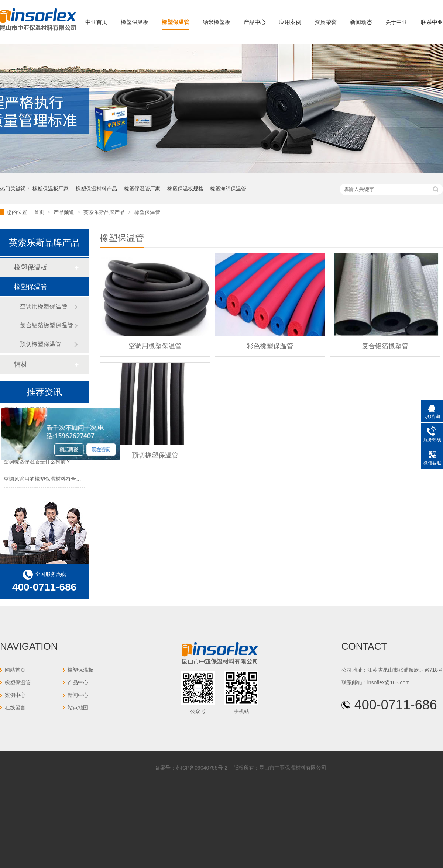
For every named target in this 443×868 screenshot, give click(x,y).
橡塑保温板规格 (185, 189)
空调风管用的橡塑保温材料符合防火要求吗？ (55, 480)
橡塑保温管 (176, 22)
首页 (40, 212)
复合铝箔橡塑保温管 (47, 325)
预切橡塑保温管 (155, 455)
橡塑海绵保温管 (228, 189)
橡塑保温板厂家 (51, 189)
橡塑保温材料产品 (96, 189)
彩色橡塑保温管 (270, 346)
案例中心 (15, 695)
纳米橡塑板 (217, 22)
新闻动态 (361, 22)
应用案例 (290, 22)
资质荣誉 (326, 22)
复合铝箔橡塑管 (385, 346)
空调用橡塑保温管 (155, 346)
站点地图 (78, 708)
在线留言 (15, 708)
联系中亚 (432, 22)
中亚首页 (96, 22)
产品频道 (65, 212)
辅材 (21, 364)
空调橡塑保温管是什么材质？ (37, 462)
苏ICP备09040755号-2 (202, 768)
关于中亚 (396, 22)
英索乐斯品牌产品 (105, 212)
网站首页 (15, 670)
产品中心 (255, 22)
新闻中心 (78, 695)
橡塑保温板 (135, 22)
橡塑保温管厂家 (142, 189)
